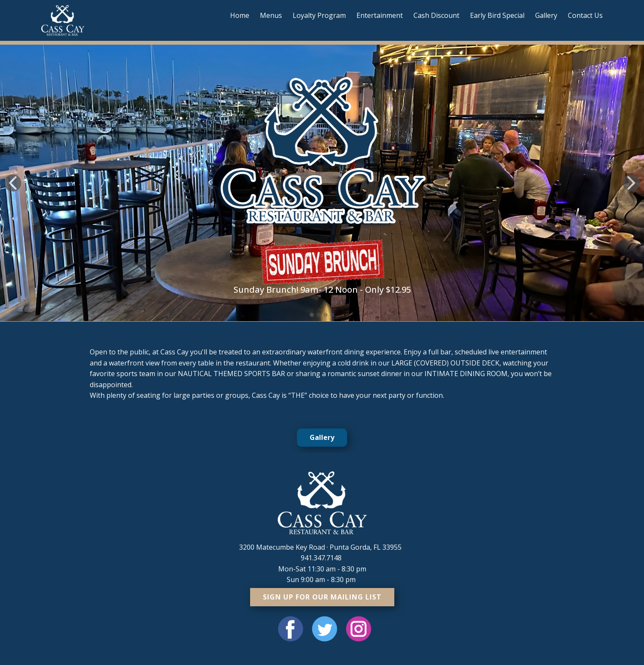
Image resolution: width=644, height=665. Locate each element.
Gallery (322, 437)
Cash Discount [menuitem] (436, 15)
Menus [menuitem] (271, 15)
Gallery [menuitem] (546, 15)
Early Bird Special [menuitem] (497, 15)
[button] (13, 183)
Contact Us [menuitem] (585, 15)
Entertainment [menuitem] (380, 15)
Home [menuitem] (240, 15)
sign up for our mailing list (322, 597)
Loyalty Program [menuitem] (319, 15)
